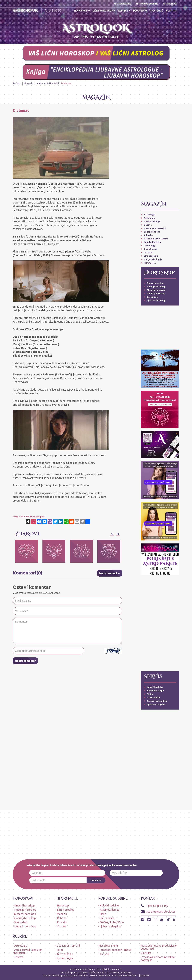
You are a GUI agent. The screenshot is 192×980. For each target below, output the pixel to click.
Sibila (150, 694)
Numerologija (65, 958)
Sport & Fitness (152, 232)
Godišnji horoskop (156, 294)
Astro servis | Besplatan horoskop (28, 951)
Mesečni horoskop (156, 290)
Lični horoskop (104, 11)
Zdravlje (148, 235)
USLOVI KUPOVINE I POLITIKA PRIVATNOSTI (115, 976)
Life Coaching (151, 256)
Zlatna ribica (153, 698)
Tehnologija (150, 246)
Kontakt (172, 11)
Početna (17, 83)
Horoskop (82, 11)
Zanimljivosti (151, 249)
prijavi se (96, 880)
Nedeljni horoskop (156, 287)
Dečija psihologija (153, 259)
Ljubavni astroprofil (68, 946)
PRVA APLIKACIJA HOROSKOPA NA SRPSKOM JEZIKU (163, 25)
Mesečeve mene (108, 946)
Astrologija (150, 215)
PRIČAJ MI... (150, 263)
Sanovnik (104, 954)
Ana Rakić (53, 11)
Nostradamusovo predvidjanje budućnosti (159, 947)
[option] (26, 551)
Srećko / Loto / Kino (157, 701)
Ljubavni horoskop (156, 300)
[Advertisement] (160, 154)
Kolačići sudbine (155, 687)
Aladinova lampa (155, 691)
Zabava (148, 225)
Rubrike (124, 11)
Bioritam (146, 953)
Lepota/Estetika (152, 242)
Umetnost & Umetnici (47, 83)
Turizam (148, 252)
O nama (62, 926)
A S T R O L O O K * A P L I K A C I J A (163, 31)
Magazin (140, 11)
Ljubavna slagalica (156, 704)
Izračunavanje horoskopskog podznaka (158, 958)
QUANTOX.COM (79, 976)
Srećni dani (153, 297)
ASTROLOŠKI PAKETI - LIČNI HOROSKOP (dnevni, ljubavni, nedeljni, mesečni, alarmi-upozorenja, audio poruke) (32, 35)
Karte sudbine (65, 954)
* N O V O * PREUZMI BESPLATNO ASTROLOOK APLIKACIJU (32, 25)
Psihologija (150, 218)
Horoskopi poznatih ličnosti (115, 950)
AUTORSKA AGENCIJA (119, 973)
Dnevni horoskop (156, 283)
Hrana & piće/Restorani (156, 239)
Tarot (60, 950)
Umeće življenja (152, 221)
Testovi (19, 957)
